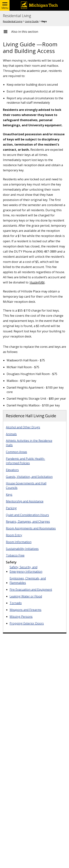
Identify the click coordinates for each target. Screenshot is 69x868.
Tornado (16, 603)
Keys (9, 494)
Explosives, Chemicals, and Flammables (28, 581)
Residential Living (17, 16)
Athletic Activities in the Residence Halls (29, 443)
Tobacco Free (15, 555)
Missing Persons (21, 617)
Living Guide (32, 21)
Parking (11, 508)
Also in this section (25, 32)
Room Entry (14, 535)
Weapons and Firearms (25, 610)
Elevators (12, 470)
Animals (11, 434)
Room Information (19, 542)
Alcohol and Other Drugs (23, 427)
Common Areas (16, 452)
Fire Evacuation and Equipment (31, 590)
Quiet (27, 515)
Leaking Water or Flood (26, 596)
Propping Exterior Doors (27, 623)
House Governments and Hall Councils (26, 485)
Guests (29, 477)
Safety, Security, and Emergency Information (26, 569)
